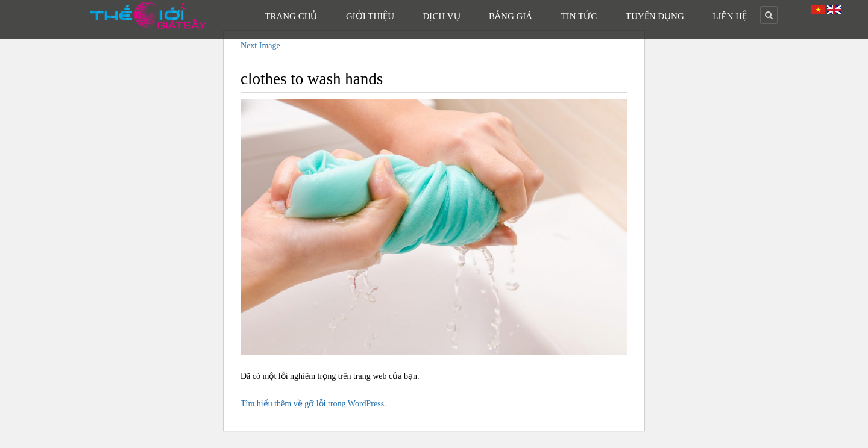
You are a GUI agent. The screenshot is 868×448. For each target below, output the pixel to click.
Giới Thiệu (370, 16)
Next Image (260, 45)
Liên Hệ (730, 16)
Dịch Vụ (442, 16)
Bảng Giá (511, 16)
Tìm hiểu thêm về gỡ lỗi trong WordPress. (313, 404)
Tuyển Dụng (655, 16)
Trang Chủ (291, 16)
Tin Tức (579, 16)
